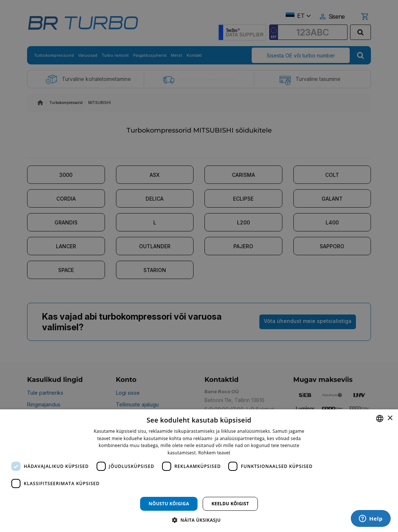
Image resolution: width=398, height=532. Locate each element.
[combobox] (380, 418)
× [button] (390, 418)
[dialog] (199, 471)
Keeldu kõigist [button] (230, 504)
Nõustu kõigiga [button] (169, 504)
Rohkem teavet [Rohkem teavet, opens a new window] (214, 453)
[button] (199, 520)
